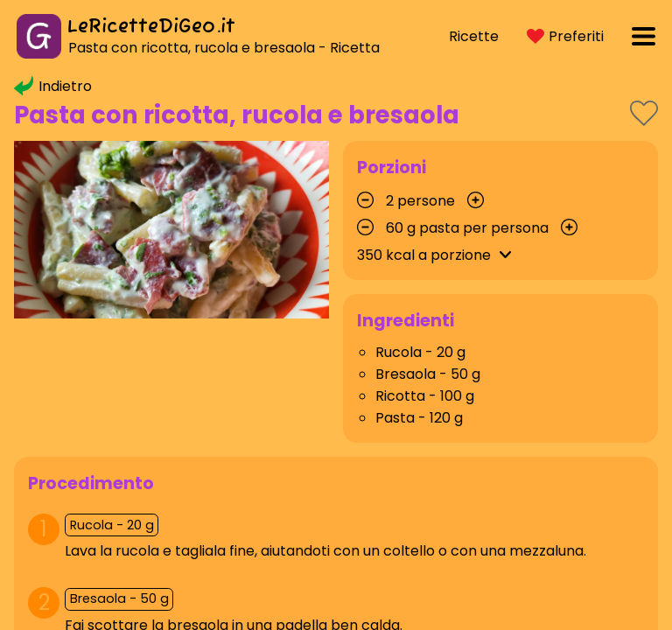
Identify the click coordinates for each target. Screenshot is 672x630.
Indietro (53, 86)
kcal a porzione (437, 255)
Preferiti (565, 36)
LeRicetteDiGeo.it (151, 27)
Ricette (474, 36)
